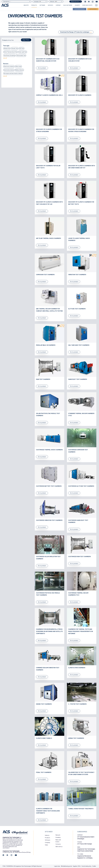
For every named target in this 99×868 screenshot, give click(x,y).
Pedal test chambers (44, 772)
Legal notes (57, 866)
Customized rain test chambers (80, 556)
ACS (56, 1)
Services (50, 5)
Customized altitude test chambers (81, 486)
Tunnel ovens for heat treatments (81, 809)
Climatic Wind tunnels (44, 738)
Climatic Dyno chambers (77, 668)
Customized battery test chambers (49, 486)
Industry (26, 5)
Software (42, 5)
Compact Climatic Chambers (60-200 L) (49, 95)
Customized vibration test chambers (49, 520)
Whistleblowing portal (66, 866)
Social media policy (86, 866)
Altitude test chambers (77, 309)
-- (11, 1)
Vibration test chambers (77, 274)
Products (34, 5)
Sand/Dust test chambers (78, 379)
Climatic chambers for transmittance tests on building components (48, 811)
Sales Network (68, 5)
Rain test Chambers (43, 379)
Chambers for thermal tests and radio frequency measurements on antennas (81, 631)
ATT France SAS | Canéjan (85, 844)
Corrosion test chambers (45, 274)
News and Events (87, 5)
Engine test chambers (44, 704)
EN (40, 1)
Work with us (59, 847)
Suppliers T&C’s (77, 866)
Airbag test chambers (76, 738)
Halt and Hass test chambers (79, 345)
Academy (77, 5)
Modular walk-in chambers (46, 345)
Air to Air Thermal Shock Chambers (49, 238)
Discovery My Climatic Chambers (80, 95)
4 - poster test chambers (77, 704)
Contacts (58, 844)
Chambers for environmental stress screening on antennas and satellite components (49, 631)
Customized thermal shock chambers (49, 450)
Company (58, 5)
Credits (94, 866)
